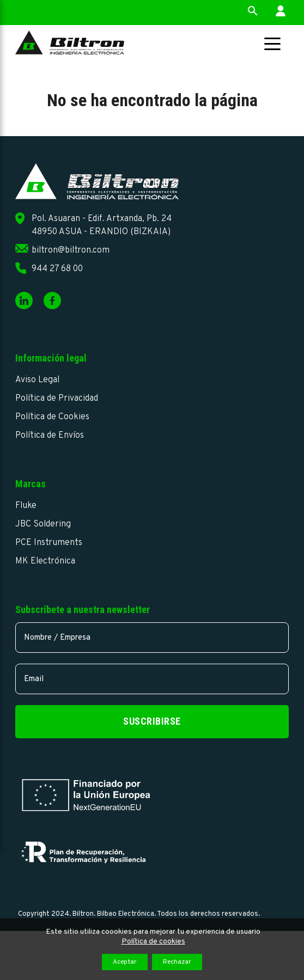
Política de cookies (153, 942)
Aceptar (125, 962)
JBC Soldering (43, 524)
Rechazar (177, 962)
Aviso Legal (37, 380)
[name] (152, 638)
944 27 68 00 (57, 269)
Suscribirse (152, 721)
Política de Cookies (52, 417)
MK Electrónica (45, 561)
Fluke (26, 506)
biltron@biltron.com (71, 250)
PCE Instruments (49, 543)
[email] (152, 679)
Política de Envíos (50, 436)
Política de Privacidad (57, 399)
